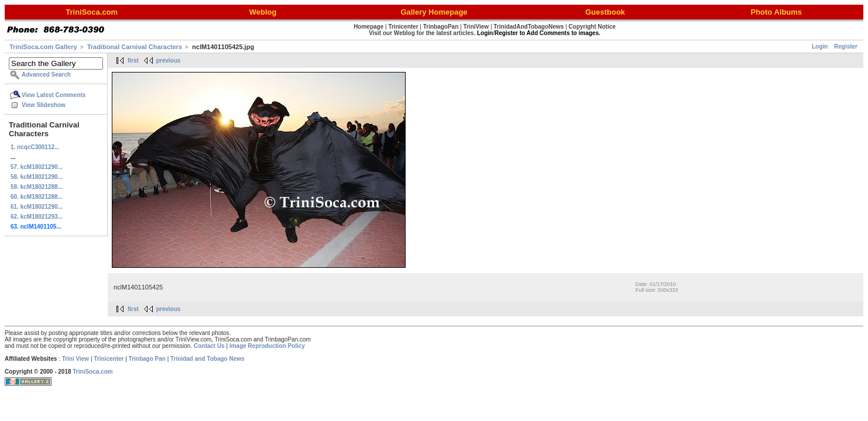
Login (820, 46)
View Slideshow (44, 105)
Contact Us (209, 346)
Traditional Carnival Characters (135, 47)
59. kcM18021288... (37, 187)
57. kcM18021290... (37, 167)
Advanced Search (46, 75)
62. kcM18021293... (37, 217)
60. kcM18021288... (37, 197)
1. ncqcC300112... (35, 147)
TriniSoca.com (92, 372)
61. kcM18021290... (37, 207)
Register (846, 46)
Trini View (76, 359)
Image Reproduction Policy (267, 346)
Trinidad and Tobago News (207, 359)
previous (169, 61)
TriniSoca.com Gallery (43, 47)
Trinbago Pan (147, 359)
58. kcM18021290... (37, 177)
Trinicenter (109, 359)
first (133, 61)
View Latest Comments (54, 95)
